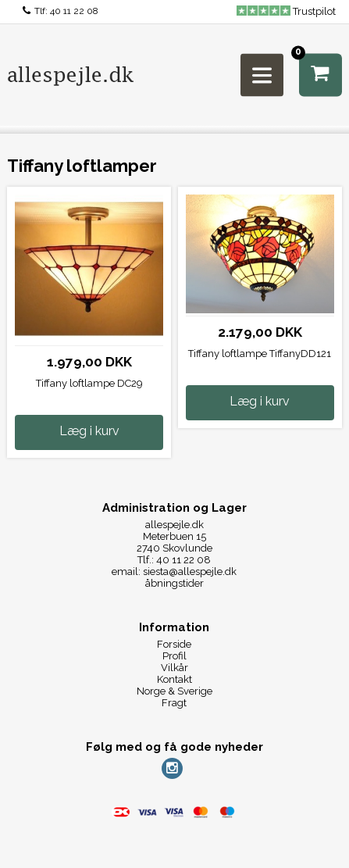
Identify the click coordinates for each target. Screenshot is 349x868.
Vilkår (174, 668)
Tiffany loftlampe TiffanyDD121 (260, 354)
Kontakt (174, 679)
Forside (174, 644)
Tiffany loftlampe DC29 (89, 383)
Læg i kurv (89, 431)
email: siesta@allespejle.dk (174, 572)
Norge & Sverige (174, 691)
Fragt (174, 703)
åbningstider (174, 583)
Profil (174, 656)
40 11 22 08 (74, 11)
